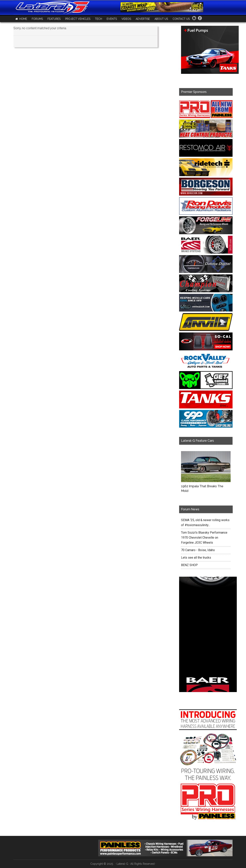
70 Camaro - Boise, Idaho (198, 550)
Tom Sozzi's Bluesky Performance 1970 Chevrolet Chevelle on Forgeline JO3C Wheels (204, 538)
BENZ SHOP (189, 565)
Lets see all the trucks (196, 558)
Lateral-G (122, 864)
